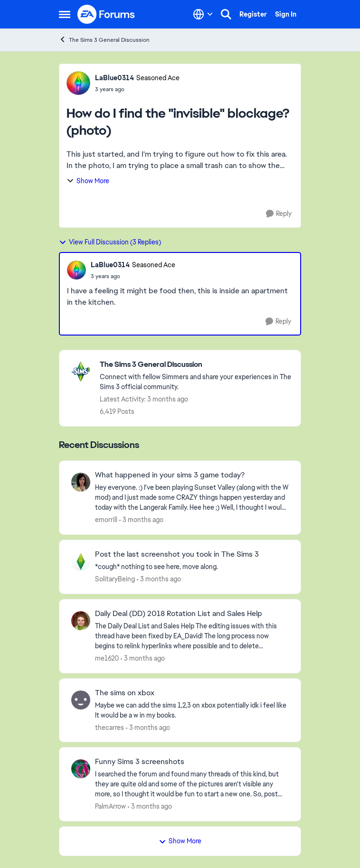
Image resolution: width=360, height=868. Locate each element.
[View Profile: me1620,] (81, 621)
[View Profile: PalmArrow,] (81, 769)
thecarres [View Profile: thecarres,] (109, 727)
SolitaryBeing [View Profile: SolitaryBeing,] (115, 579)
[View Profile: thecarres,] (81, 700)
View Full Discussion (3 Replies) (110, 242)
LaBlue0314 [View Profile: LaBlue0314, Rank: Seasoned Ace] (114, 78)
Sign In (286, 14)
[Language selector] (203, 14)
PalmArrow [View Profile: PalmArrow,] (110, 806)
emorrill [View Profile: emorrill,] (106, 520)
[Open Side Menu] (65, 14)
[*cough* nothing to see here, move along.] (192, 567)
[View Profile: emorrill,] (81, 482)
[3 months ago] (141, 520)
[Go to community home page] (106, 14)
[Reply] (279, 214)
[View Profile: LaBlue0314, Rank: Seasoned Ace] (78, 83)
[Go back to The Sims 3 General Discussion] (195, 365)
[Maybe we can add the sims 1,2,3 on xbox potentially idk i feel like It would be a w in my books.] (192, 710)
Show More (88, 181)
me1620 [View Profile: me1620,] (107, 658)
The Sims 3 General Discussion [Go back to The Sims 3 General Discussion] (104, 40)
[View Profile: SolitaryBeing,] (81, 561)
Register (253, 14)
